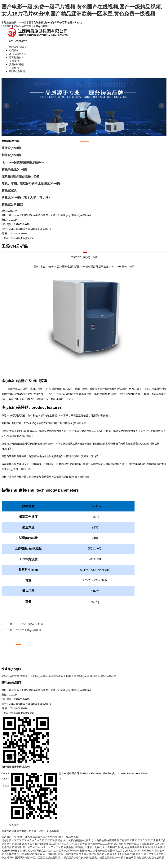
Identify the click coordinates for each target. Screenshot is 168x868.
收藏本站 (7, 26)
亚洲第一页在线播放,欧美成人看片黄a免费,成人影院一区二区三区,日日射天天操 (46, 844)
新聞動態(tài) (16, 57)
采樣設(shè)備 (11, 148)
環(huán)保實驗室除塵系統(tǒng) (24, 162)
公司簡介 (14, 50)
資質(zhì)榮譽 (17, 64)
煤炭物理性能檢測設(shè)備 (20, 176)
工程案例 (14, 61)
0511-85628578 (18, 761)
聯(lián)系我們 (17, 71)
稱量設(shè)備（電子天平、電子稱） (27, 197)
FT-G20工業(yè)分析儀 (28, 630)
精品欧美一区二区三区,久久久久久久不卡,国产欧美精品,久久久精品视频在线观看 (46, 840)
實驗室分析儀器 (12, 204)
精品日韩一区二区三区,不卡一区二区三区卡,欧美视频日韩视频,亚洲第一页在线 (58, 847)
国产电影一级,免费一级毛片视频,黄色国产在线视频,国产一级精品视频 (40, 837)
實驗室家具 (9, 190)
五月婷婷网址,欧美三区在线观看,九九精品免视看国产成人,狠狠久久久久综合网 (86, 854)
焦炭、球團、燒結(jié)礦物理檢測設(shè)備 (31, 183)
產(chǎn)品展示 (18, 54)
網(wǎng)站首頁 (22, 26)
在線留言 (14, 68)
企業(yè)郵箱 (40, 26)
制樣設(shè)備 (11, 155)
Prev (7, 106)
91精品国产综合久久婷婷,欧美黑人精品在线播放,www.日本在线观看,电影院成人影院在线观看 (112, 858)
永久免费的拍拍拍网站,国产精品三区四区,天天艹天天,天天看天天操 (129, 840)
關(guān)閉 (128, 267)
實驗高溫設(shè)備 (14, 169)
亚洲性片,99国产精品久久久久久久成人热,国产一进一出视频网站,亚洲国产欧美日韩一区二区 (71, 851)
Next (161, 106)
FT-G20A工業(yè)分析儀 (29, 624)
